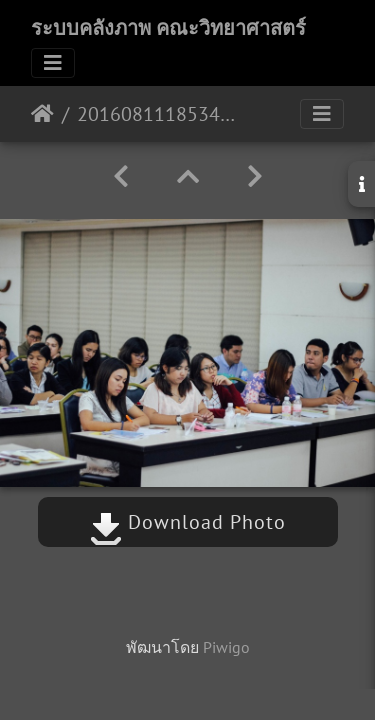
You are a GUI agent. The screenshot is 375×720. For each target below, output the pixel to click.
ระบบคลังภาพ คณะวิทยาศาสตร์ (168, 28)
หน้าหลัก (42, 114)
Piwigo (226, 647)
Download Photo (188, 522)
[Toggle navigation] (53, 63)
